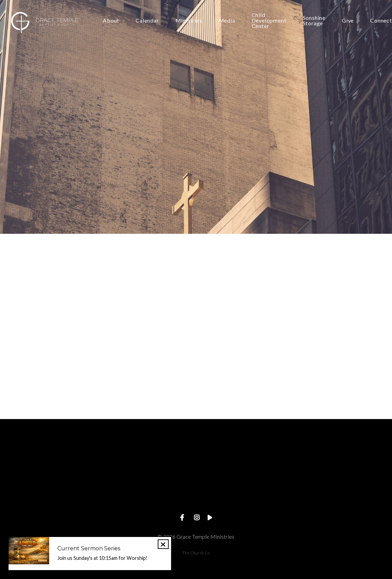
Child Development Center (269, 21)
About (111, 21)
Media (227, 21)
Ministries (189, 21)
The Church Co (196, 553)
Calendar (147, 21)
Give (348, 21)
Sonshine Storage (314, 21)
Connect (381, 21)
